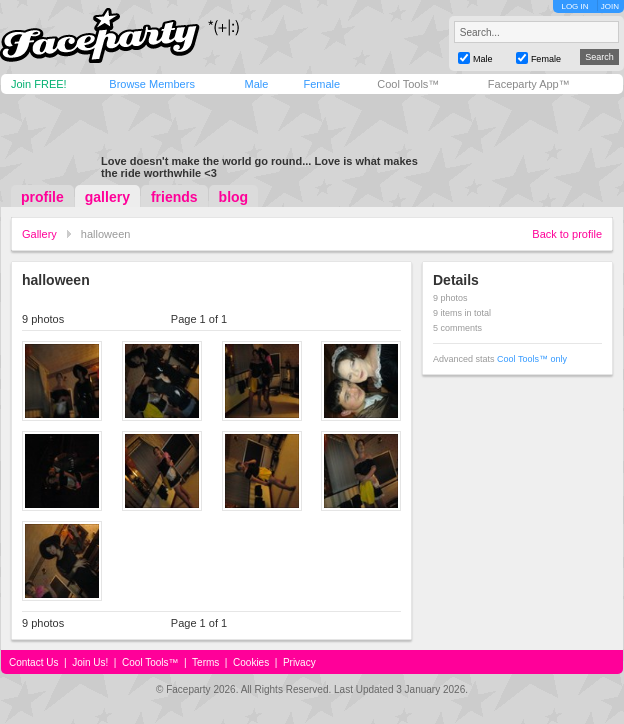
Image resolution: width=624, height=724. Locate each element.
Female (321, 84)
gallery (107, 197)
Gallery (39, 234)
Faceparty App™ (529, 84)
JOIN (610, 6)
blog (234, 197)
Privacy (299, 662)
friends (174, 197)
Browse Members (152, 84)
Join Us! (90, 662)
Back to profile (567, 234)
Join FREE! (39, 84)
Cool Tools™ (408, 84)
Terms (205, 662)
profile (42, 197)
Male (256, 84)
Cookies (251, 662)
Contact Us (33, 662)
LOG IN (574, 6)
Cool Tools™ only (532, 359)
